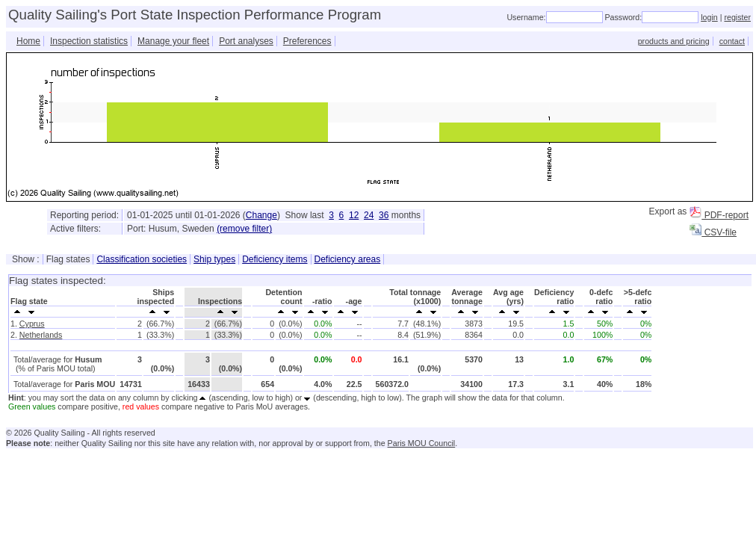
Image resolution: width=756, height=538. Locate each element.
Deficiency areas (348, 259)
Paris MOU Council (422, 443)
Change (261, 215)
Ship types (214, 259)
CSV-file (713, 232)
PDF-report (719, 215)
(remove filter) (244, 229)
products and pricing (674, 41)
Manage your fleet (173, 41)
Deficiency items (275, 259)
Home (28, 41)
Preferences (307, 41)
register (737, 17)
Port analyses (246, 41)
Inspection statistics (89, 41)
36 (384, 215)
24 (369, 215)
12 (354, 215)
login (709, 17)
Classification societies (142, 259)
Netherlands (41, 335)
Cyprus (32, 324)
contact (732, 41)
